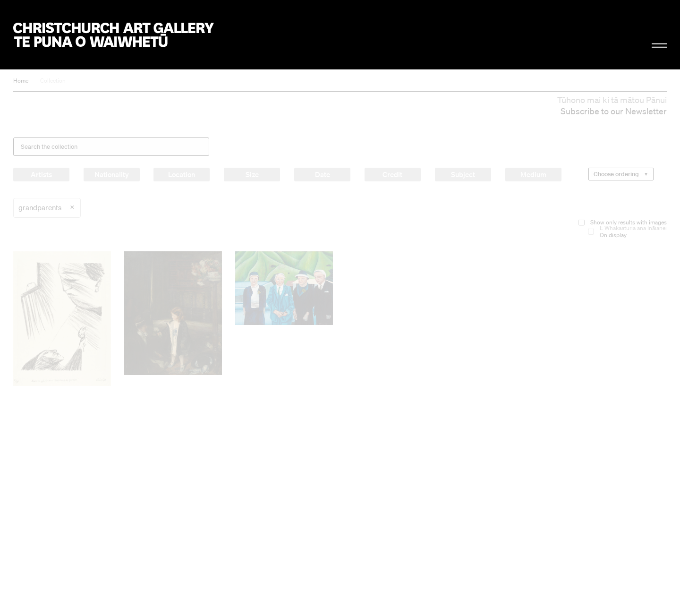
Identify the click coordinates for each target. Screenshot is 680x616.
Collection (53, 81)
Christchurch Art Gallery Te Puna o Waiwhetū (114, 35)
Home (21, 81)
